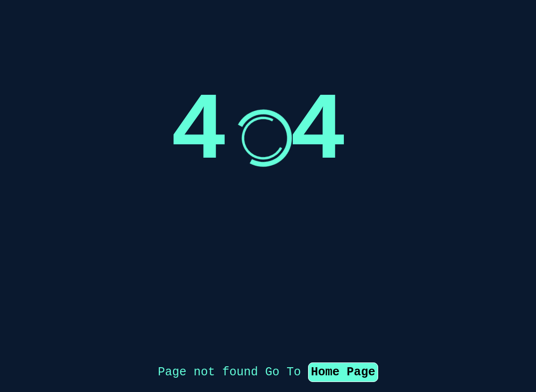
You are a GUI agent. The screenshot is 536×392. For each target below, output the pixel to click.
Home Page (343, 324)
